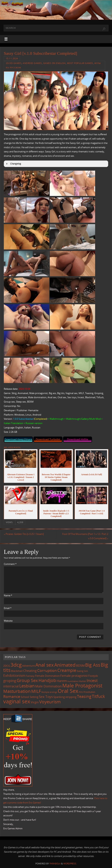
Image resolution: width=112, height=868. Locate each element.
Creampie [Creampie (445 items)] (67, 670)
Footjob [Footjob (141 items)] (93, 676)
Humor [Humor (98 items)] (83, 681)
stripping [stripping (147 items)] (71, 697)
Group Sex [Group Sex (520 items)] (27, 680)
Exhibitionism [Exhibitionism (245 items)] (14, 675)
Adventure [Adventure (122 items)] (28, 666)
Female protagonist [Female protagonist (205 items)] (74, 676)
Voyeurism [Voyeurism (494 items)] (50, 702)
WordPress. (70, 864)
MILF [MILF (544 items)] (36, 691)
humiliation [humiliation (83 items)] (73, 681)
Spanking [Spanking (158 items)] (59, 697)
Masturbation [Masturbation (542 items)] (17, 691)
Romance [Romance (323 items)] (12, 696)
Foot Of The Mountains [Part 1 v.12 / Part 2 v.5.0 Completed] (85, 536)
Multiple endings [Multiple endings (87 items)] (49, 692)
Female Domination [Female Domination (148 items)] (47, 676)
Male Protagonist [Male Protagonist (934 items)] (82, 685)
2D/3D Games (14, 63)
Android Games (32, 63)
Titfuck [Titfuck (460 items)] (98, 696)
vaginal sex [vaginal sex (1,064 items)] (17, 701)
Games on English (54, 63)
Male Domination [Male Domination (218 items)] (48, 686)
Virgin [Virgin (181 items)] (35, 702)
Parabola (55, 864)
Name (8, 595)
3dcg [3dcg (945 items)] (16, 665)
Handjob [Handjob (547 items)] (47, 680)
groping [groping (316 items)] (10, 681)
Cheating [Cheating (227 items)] (30, 671)
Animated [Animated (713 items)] (65, 665)
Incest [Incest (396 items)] (92, 680)
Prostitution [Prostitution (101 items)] (89, 692)
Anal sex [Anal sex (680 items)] (45, 665)
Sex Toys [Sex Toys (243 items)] (46, 697)
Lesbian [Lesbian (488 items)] (27, 686)
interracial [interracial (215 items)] (11, 686)
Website (8, 621)
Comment (10, 564)
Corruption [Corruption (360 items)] (47, 670)
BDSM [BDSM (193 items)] (80, 665)
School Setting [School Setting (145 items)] (29, 697)
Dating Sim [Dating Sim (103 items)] (82, 671)
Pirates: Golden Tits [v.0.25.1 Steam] (24, 534)
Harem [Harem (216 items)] (62, 681)
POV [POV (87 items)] (81, 692)
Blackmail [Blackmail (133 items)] (17, 671)
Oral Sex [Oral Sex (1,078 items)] (68, 691)
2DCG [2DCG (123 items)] (7, 666)
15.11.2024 (12, 58)
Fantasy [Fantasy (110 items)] (30, 676)
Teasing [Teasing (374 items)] (84, 696)
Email (8, 608)
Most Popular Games (80, 63)
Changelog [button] (13, 164)
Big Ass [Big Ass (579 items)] (93, 665)
